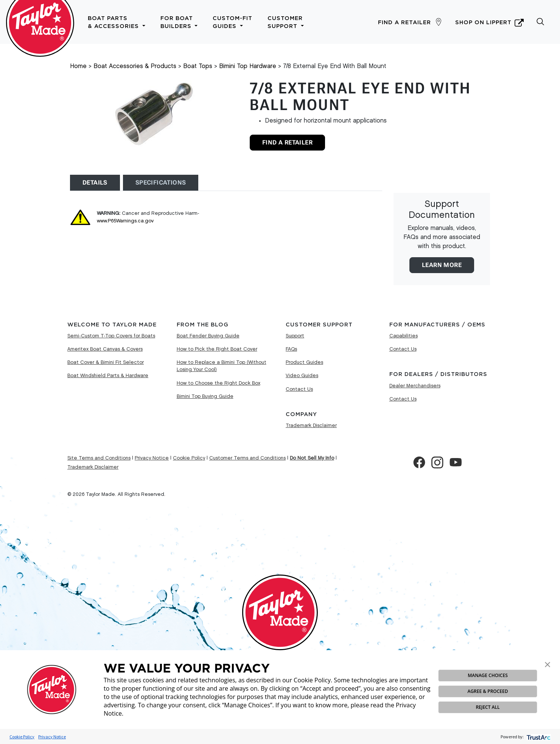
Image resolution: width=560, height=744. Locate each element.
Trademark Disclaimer (311, 426)
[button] (548, 664)
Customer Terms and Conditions (247, 458)
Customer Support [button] (286, 22)
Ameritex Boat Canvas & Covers (105, 349)
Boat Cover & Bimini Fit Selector (106, 362)
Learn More (442, 265)
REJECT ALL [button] (488, 707)
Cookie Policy (22, 737)
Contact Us (299, 389)
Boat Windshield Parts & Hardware (108, 376)
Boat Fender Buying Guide (208, 336)
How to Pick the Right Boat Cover (217, 349)
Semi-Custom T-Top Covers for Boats (111, 336)
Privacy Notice (52, 737)
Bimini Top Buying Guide (205, 396)
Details (95, 183)
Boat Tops (198, 66)
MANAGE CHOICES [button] (488, 675)
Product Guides (304, 362)
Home (78, 66)
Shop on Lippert (489, 23)
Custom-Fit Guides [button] (233, 22)
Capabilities (404, 336)
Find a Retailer (404, 23)
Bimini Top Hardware (248, 66)
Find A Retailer (287, 142)
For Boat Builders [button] (179, 22)
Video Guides (302, 376)
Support (295, 336)
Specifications (161, 183)
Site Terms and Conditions (99, 458)
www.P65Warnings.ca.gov (125, 221)
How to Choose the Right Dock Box (219, 383)
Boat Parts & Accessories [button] (117, 22)
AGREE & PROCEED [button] (488, 691)
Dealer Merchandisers (415, 386)
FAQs (291, 349)
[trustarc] (538, 737)
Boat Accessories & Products (135, 66)
